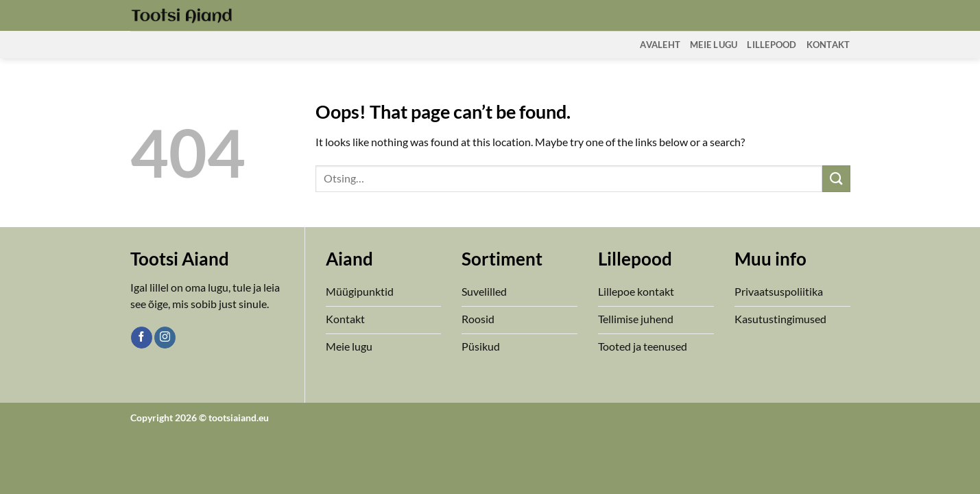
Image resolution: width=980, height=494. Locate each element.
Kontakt (828, 45)
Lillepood (772, 45)
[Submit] (836, 179)
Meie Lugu (714, 45)
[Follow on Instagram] (165, 338)
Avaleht (660, 45)
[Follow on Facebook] (142, 338)
